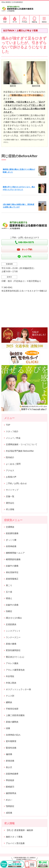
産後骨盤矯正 (12, 579)
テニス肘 (10, 696)
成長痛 (9, 813)
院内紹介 (10, 457)
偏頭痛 (9, 754)
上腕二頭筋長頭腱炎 (15, 715)
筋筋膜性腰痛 (12, 533)
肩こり (9, 585)
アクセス (10, 470)
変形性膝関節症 (13, 650)
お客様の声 (11, 477)
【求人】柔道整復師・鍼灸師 (19, 830)
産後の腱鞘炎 (12, 722)
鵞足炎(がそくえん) (15, 657)
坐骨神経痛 (11, 546)
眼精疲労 (10, 787)
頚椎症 (9, 611)
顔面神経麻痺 (12, 774)
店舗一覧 (10, 496)
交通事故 (10, 527)
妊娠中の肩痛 (12, 605)
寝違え (9, 598)
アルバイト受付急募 (15, 843)
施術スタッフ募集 (14, 837)
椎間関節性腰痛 (13, 559)
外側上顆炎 (11, 683)
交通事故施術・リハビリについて (22, 444)
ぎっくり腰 (11, 540)
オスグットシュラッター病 (18, 689)
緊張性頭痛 (11, 748)
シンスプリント (13, 631)
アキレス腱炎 (12, 663)
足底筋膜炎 (11, 624)
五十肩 (9, 592)
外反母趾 (10, 676)
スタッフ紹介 (12, 431)
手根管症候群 (12, 709)
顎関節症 (10, 806)
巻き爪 (9, 767)
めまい (9, 800)
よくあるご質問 (13, 464)
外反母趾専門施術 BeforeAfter (20, 451)
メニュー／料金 (13, 438)
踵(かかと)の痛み (14, 618)
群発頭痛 (10, 761)
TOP (8, 425)
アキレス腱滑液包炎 (15, 670)
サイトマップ (12, 490)
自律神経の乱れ (13, 735)
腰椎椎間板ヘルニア (15, 553)
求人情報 (10, 509)
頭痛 (8, 728)
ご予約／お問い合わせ (16, 483)
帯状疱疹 (10, 780)
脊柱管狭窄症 (12, 572)
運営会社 (10, 503)
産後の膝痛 (11, 644)
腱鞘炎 (9, 702)
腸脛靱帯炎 (11, 793)
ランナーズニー (13, 637)
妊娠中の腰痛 (12, 566)
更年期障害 (11, 741)
